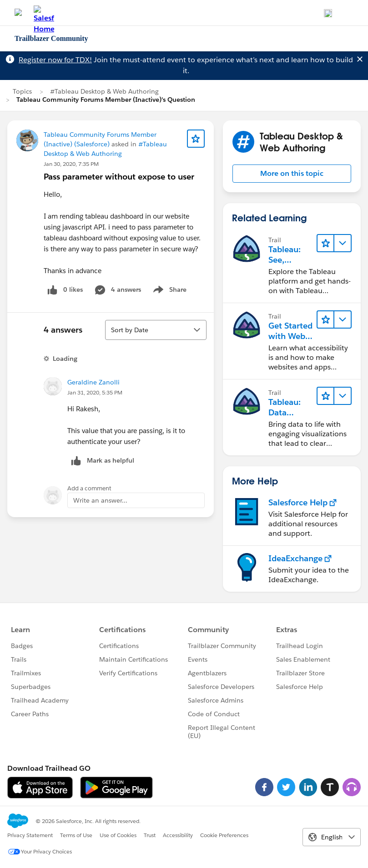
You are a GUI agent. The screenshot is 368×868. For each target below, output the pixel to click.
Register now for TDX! (55, 60)
